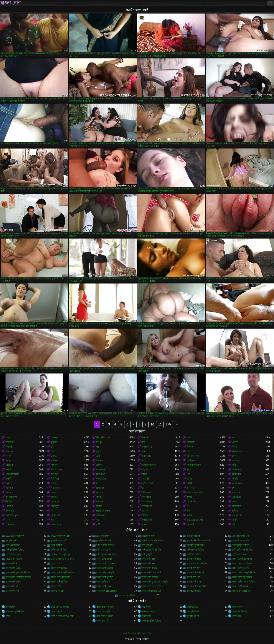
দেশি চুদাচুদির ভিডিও (15, 550)
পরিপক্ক (99, 502)
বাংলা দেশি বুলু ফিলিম (242, 577)
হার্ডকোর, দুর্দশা (12, 515)
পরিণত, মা (237, 515)
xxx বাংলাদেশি (103, 536)
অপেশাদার (237, 470)
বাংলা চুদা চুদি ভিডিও (15, 612)
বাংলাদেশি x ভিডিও (128, 595)
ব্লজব (8, 438)
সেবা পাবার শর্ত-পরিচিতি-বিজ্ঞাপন (137, 633)
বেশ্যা (144, 460)
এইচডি (235, 442)
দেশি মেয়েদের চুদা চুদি (61, 554)
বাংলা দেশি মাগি (103, 582)
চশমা (234, 488)
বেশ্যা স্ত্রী (145, 479)
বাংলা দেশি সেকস (195, 582)
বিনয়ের (100, 460)
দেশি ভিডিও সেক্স (13, 554)
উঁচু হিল (9, 502)
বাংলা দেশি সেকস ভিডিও (243, 582)
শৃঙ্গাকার (54, 465)
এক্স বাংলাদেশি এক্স (241, 536)
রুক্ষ (53, 520)
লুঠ (98, 447)
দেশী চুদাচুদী (147, 554)
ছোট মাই (191, 442)
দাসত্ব (99, 497)
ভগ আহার (146, 497)
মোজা (144, 524)
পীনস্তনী (145, 438)
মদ (52, 511)
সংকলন (235, 460)
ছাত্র (188, 511)
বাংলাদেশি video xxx (242, 591)
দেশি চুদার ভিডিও (59, 550)
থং (143, 488)
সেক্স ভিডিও (192, 607)
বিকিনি (99, 506)
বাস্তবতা (54, 497)
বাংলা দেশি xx (57, 563)
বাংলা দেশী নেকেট (240, 586)
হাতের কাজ (237, 483)
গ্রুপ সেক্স (100, 488)
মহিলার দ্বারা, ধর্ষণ (195, 492)
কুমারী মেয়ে (147, 447)
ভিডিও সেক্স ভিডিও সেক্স (62, 616)
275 (168, 424)
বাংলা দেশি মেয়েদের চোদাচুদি (155, 582)
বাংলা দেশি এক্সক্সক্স (105, 568)
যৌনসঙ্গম (100, 515)
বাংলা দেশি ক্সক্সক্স (149, 568)
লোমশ (99, 465)
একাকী (8, 470)
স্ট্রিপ (189, 451)
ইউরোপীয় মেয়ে (103, 438)
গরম (143, 451)
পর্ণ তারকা (101, 470)
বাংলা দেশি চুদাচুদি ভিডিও (62, 573)
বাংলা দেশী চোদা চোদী (151, 586)
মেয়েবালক (192, 502)
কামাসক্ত (9, 451)
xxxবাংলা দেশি (148, 536)
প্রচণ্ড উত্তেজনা (103, 511)
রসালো (99, 492)
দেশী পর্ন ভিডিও (194, 554)
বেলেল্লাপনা (147, 506)
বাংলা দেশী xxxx (104, 586)
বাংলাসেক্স (146, 616)
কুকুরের (54, 442)
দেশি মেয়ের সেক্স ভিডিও (107, 554)
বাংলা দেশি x (11, 563)
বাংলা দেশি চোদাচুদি (196, 573)
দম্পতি (235, 479)
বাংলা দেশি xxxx (13, 568)
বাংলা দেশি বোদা (13, 582)
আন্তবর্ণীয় (236, 474)
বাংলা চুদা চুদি (102, 621)
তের (53, 451)
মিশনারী (9, 447)
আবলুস (190, 488)
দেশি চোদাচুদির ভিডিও (151, 550)
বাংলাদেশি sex (57, 591)
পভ (188, 474)
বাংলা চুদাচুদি (57, 612)
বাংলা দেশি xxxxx (59, 568)
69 (188, 506)
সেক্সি (8, 616)
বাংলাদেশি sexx (194, 591)
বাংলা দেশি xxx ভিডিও (242, 563)
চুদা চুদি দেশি (11, 541)
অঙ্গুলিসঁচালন (149, 465)
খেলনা (235, 456)
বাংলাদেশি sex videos (106, 591)
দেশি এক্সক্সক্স (57, 545)
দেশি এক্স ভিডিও (13, 545)
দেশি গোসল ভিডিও (105, 545)
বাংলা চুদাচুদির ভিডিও (151, 621)
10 (152, 424)
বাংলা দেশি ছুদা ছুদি (105, 577)
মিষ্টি (234, 465)
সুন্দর (98, 451)
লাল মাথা (100, 474)
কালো (189, 470)
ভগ (234, 438)
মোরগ (54, 492)
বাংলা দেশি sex (194, 559)
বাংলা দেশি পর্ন (193, 577)
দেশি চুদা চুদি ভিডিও (196, 545)
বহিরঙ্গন (145, 470)
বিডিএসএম (147, 492)
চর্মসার (190, 479)
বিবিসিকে (55, 479)
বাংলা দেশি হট (12, 586)
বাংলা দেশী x (57, 586)
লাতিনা (9, 492)
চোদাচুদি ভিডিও (194, 612)
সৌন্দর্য (54, 456)
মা (97, 483)
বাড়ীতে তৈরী (147, 483)
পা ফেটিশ (191, 524)
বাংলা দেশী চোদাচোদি (196, 586)
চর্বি (233, 524)
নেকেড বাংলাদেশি (14, 559)
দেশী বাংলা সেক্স (239, 554)
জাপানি (54, 474)
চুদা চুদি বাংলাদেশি (59, 541)
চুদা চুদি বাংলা (193, 616)
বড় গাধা (145, 511)
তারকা (54, 483)
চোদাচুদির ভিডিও (240, 612)
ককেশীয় (9, 488)
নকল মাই (10, 511)
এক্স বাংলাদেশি (193, 536)
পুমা (98, 520)
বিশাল (235, 520)
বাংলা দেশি (10, 3)
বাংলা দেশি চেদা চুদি (105, 573)
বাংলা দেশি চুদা (193, 568)
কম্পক (190, 497)
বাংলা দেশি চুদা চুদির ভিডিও (18, 573)
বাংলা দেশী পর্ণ (12, 591)
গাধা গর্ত (236, 492)
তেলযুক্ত (55, 502)
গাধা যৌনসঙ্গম (12, 474)
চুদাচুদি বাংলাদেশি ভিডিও (153, 541)
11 (160, 424)
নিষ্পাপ (190, 447)
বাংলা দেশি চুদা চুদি (240, 568)
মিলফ (235, 447)
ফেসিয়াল (191, 460)
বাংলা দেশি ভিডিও (59, 582)
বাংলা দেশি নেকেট (150, 577)
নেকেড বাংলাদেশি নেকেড (63, 559)
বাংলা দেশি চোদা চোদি (151, 573)
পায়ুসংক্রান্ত (146, 456)
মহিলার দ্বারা (237, 451)
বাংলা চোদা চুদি (103, 612)
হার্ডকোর (55, 438)
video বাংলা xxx (149, 612)
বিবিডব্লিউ (237, 506)
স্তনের (189, 515)
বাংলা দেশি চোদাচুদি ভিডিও (244, 573)
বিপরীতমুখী (147, 520)
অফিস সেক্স (56, 524)
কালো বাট (55, 515)
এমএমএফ (237, 497)
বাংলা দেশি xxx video (197, 563)
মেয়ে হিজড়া (147, 502)
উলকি (144, 474)
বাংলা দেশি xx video (106, 563)
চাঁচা (53, 447)
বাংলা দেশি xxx (148, 563)
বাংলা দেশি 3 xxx (104, 559)
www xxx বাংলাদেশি (15, 536)
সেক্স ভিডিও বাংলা (105, 616)
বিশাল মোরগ (57, 470)
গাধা (189, 438)
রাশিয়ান (145, 515)
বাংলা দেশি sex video (242, 559)
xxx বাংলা (146, 607)
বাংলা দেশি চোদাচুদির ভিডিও (18, 577)
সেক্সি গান (236, 616)
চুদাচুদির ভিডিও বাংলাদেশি (199, 541)
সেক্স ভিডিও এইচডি (60, 607)
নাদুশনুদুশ (55, 506)
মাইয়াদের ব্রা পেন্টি (195, 520)
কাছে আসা (101, 479)
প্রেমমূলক (10, 524)
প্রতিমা (235, 511)
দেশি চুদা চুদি (147, 545)
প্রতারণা (9, 506)
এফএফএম (56, 488)
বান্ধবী (8, 479)
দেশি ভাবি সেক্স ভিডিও (242, 550)
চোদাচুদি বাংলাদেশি (240, 541)
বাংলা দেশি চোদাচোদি (60, 577)
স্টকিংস (9, 456)
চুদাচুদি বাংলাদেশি (104, 541)
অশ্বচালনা (10, 442)
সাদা (143, 442)
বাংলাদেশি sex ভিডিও (151, 591)
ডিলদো (9, 483)
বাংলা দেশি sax (148, 559)
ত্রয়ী (98, 456)
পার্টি (98, 524)
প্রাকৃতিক (9, 465)
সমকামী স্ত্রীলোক (194, 465)
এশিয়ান (54, 460)
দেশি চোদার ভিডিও (195, 550)
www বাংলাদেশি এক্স (60, 536)
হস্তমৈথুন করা (193, 456)
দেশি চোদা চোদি (103, 550)
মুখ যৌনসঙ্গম (12, 497)
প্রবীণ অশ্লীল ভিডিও (105, 607)
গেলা (234, 502)
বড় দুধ (99, 442)
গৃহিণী (189, 483)
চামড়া (8, 460)
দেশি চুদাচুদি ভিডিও (241, 545)
